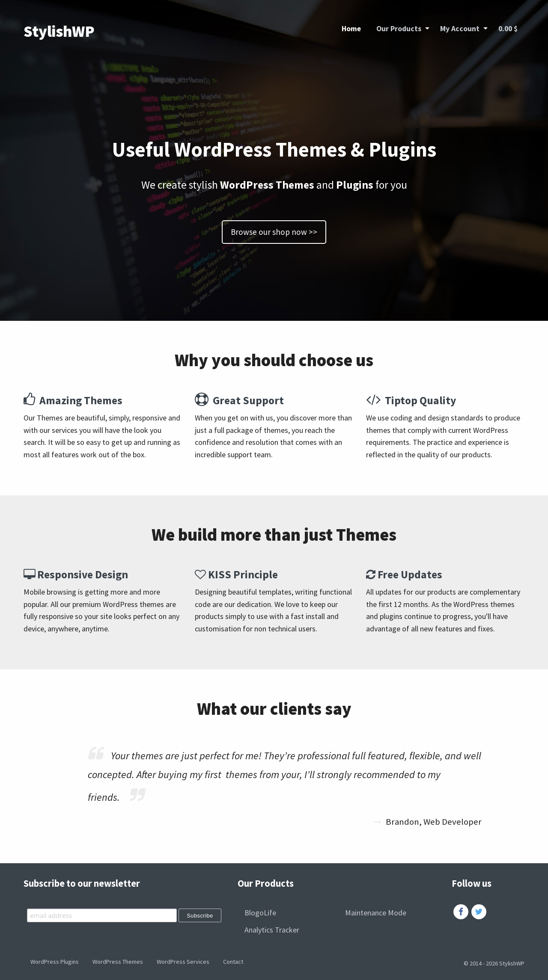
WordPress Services (183, 962)
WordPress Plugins (55, 962)
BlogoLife (260, 913)
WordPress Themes (118, 962)
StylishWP (59, 31)
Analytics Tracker (272, 930)
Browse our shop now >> (274, 232)
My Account (460, 29)
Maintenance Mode (376, 913)
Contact (233, 962)
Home (351, 29)
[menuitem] (351, 29)
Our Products (399, 29)
